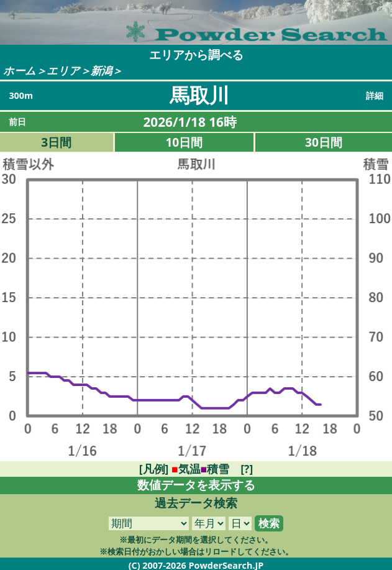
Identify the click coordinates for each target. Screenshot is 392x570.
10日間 (184, 142)
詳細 (375, 95)
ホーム (20, 71)
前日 (17, 122)
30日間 (324, 142)
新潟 (101, 71)
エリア (63, 71)
